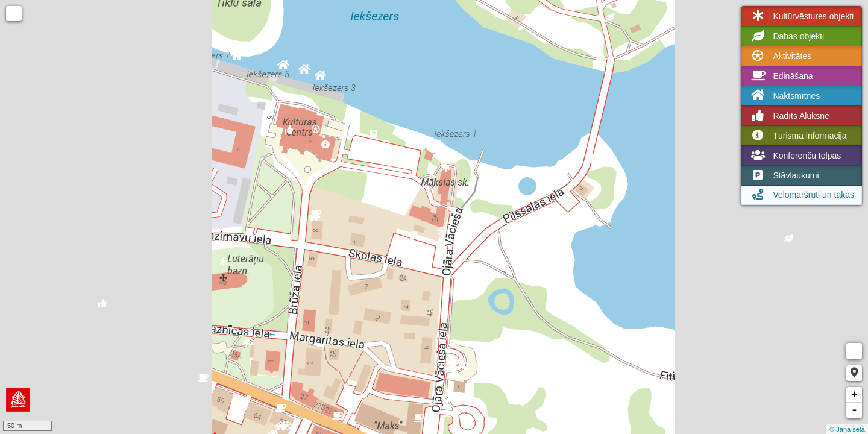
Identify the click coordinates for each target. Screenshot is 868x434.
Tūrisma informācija (797, 136)
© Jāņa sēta (847, 429)
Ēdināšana (781, 76)
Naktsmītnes (784, 96)
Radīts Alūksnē (789, 116)
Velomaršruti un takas (801, 195)
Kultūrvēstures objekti (801, 16)
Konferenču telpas (795, 156)
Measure (854, 351)
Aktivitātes (780, 56)
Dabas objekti (786, 36)
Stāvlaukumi (784, 175)
